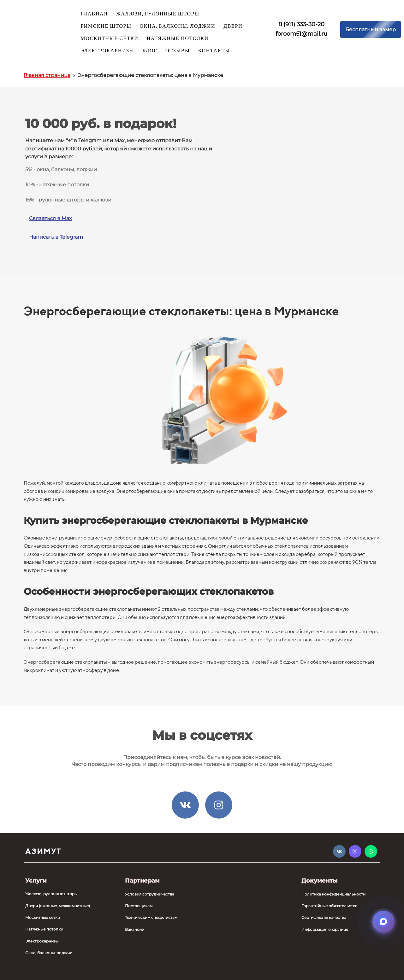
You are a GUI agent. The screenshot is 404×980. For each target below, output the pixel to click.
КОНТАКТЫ (214, 51)
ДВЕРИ (233, 26)
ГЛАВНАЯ (94, 14)
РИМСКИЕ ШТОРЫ (106, 26)
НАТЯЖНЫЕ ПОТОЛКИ (178, 39)
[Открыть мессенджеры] (383, 922)
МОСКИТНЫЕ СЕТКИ (109, 39)
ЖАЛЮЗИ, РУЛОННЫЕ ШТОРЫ (157, 14)
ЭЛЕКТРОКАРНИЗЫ (107, 51)
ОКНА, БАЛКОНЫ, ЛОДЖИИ (178, 26)
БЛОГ (150, 51)
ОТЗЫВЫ (178, 51)
